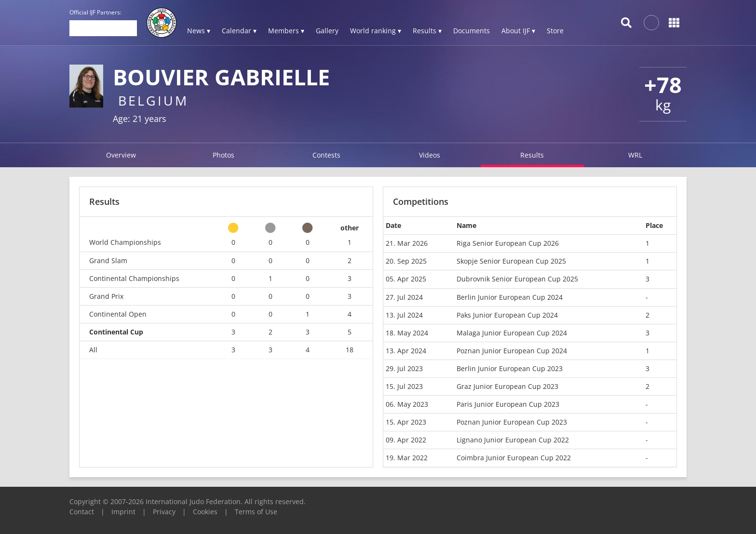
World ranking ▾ (376, 31)
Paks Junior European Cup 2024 (507, 315)
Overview (121, 155)
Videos (430, 155)
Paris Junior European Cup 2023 (508, 404)
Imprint (123, 512)
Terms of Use (256, 512)
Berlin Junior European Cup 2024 (510, 297)
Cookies (205, 512)
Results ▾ (427, 31)
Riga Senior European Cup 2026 (508, 243)
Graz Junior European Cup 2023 (507, 386)
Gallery (327, 31)
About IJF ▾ (518, 31)
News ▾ (199, 31)
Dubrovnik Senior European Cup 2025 (517, 279)
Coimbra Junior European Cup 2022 (514, 458)
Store (555, 31)
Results (532, 155)
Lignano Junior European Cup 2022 (513, 440)
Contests (326, 155)
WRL (635, 155)
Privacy (164, 512)
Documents (472, 31)
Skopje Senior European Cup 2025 (511, 261)
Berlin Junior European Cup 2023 (510, 368)
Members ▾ (286, 31)
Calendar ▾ (239, 31)
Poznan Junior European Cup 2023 (512, 422)
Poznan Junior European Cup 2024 (512, 351)
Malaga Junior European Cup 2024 (512, 333)
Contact (82, 512)
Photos (223, 155)
